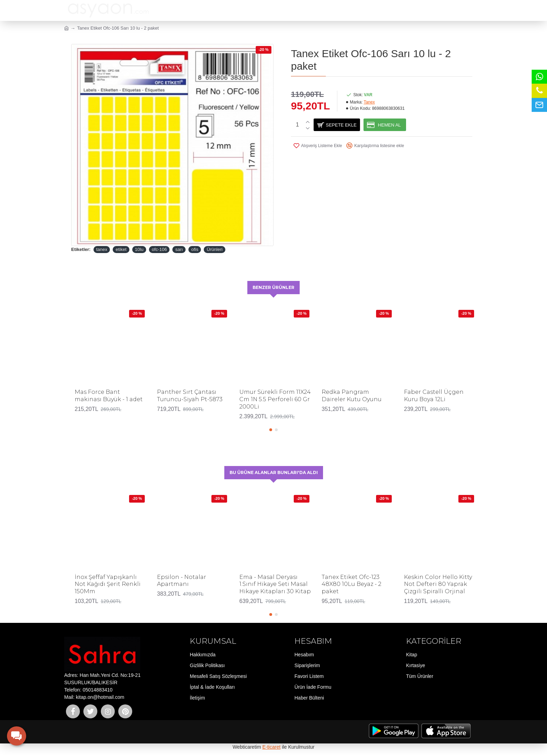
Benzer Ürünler (274, 287)
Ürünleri (215, 249)
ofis (195, 249)
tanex (102, 249)
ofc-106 (159, 249)
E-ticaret (271, 747)
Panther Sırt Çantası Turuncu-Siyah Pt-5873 (190, 395)
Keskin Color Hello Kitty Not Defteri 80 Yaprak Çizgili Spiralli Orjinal (438, 584)
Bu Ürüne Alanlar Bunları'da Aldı (274, 472)
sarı (179, 249)
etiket (121, 249)
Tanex (369, 102)
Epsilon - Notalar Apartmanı (182, 581)
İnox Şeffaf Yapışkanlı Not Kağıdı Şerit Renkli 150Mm (108, 584)
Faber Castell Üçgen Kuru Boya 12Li (434, 395)
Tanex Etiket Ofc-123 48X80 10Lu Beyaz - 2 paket (351, 584)
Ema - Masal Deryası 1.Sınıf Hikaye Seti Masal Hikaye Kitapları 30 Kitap (275, 584)
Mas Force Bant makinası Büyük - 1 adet (109, 395)
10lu (139, 249)
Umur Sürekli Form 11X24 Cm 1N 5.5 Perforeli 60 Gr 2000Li (275, 399)
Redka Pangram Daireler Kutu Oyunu (352, 395)
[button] (271, 429)
